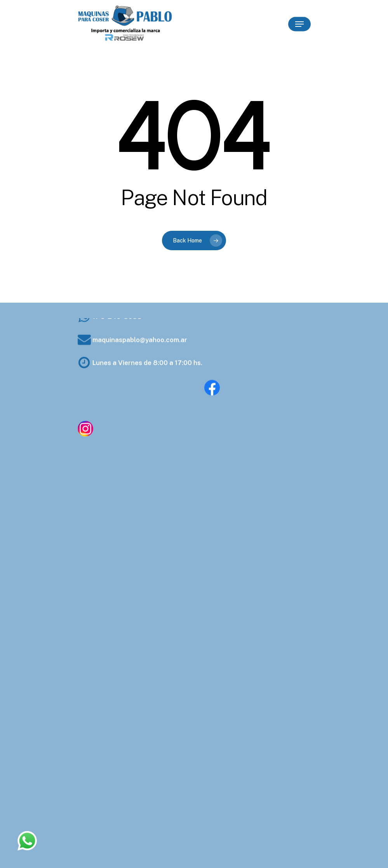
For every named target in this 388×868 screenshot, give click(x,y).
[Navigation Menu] (299, 24)
